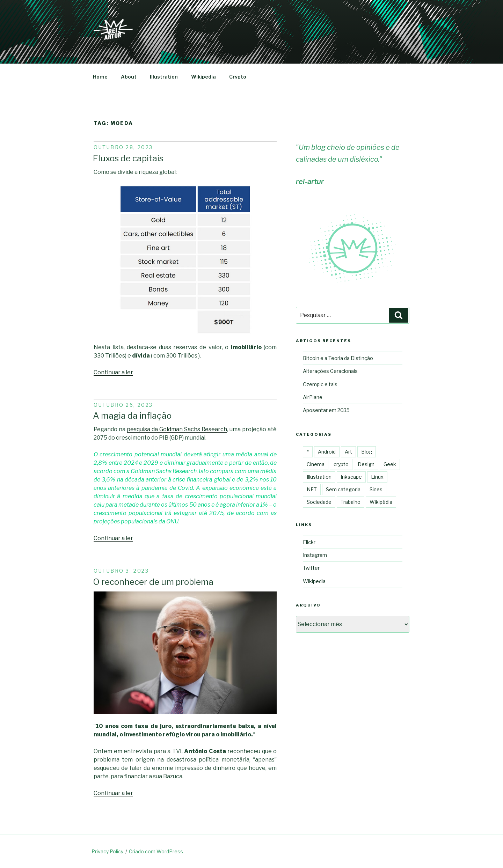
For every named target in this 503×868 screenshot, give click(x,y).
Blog (367, 452)
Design (366, 464)
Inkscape (351, 477)
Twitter (311, 568)
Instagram (315, 555)
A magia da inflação (132, 415)
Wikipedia (203, 77)
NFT (312, 489)
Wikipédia (381, 502)
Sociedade (319, 502)
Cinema (316, 464)
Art (348, 452)
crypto (341, 464)
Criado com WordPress (156, 851)
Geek (390, 464)
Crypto (238, 77)
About (129, 77)
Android (327, 452)
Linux (377, 477)
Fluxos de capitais (128, 158)
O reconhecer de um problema (153, 582)
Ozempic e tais (320, 384)
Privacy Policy (107, 851)
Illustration (164, 77)
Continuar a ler (113, 372)
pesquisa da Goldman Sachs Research (177, 429)
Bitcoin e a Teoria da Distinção (338, 358)
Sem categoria (343, 489)
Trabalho (351, 502)
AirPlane (313, 397)
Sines (376, 489)
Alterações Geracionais (330, 371)
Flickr (309, 542)
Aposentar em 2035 (326, 410)
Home (100, 77)
